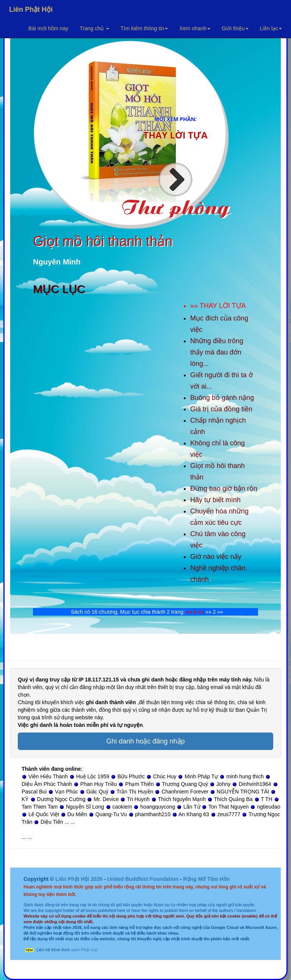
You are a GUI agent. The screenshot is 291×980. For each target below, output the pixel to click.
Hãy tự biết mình (215, 500)
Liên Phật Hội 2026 (80, 879)
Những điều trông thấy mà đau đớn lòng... (217, 352)
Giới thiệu (235, 28)
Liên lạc (271, 28)
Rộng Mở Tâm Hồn (206, 879)
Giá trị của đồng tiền (221, 409)
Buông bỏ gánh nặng (222, 398)
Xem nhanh (195, 28)
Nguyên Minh (57, 262)
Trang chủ (94, 28)
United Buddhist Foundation (143, 879)
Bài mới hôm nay (48, 28)
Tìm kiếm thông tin (144, 28)
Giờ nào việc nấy (216, 557)
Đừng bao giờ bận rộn (224, 488)
